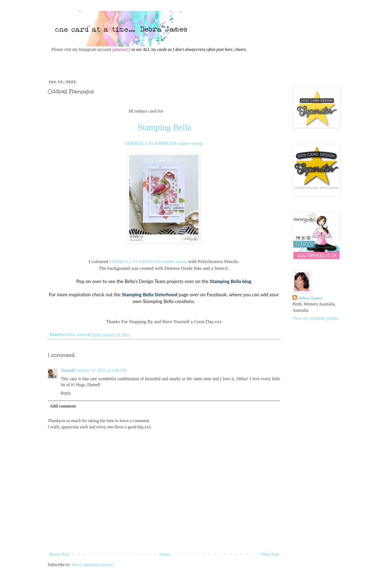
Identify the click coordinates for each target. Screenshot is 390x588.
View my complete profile (315, 318)
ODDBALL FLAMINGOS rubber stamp (164, 143)
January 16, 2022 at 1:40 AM (101, 370)
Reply (66, 393)
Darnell (68, 370)
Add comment (63, 406)
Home (165, 554)
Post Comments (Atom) (92, 565)
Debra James (310, 298)
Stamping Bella (164, 127)
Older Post (269, 554)
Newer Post (59, 554)
